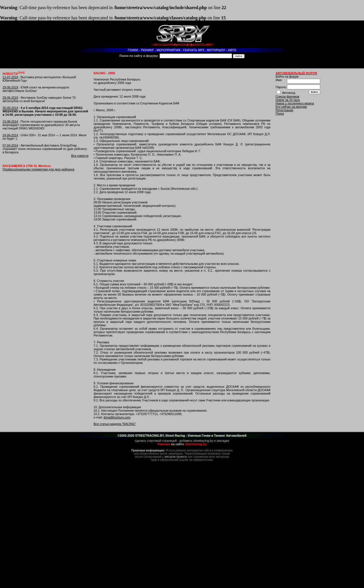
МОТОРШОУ (216, 50)
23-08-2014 (10, 121)
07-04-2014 (10, 145)
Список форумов (287, 96)
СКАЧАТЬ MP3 (194, 50)
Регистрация (284, 110)
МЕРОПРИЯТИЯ (168, 50)
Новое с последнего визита (295, 103)
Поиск (280, 114)
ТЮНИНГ (147, 50)
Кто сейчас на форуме (291, 107)
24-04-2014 (10, 135)
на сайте (182, 444)
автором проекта (176, 457)
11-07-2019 (10, 77)
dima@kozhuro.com (117, 417)
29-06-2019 (10, 87)
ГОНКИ (133, 50)
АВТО (232, 50)
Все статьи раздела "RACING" (115, 424)
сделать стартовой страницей (156, 441)
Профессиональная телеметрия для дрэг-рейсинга (38, 169)
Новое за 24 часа (288, 100)
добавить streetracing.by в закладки (204, 441)
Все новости (80, 156)
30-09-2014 (10, 108)
